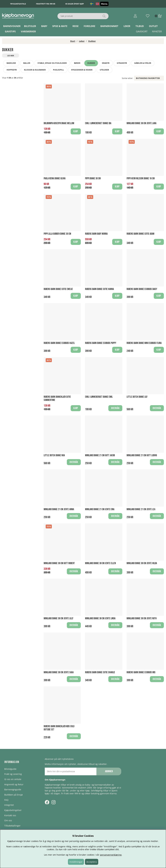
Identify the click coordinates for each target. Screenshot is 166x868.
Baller (27, 63)
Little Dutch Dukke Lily (137, 397)
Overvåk (115, 408)
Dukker (92, 41)
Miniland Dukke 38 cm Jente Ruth (142, 618)
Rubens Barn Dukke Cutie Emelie (58, 289)
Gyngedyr (122, 63)
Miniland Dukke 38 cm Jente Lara (141, 123)
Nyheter (157, 31)
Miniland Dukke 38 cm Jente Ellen (100, 563)
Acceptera (92, 862)
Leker (127, 26)
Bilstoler (30, 26)
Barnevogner (12, 26)
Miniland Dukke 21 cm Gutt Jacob (100, 455)
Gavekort (142, 31)
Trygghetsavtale (18, 4)
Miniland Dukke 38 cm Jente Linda (100, 618)
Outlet (153, 26)
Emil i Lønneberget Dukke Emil (99, 397)
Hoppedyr (12, 70)
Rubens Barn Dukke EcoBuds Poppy (101, 343)
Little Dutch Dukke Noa (54, 455)
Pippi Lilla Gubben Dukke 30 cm (57, 234)
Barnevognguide (13, 789)
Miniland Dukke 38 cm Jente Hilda (142, 563)
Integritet (9, 805)
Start (73, 41)
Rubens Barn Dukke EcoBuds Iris (141, 672)
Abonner (109, 771)
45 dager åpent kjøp (75, 4)
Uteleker (104, 70)
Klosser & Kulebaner (35, 70)
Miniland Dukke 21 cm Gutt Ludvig (142, 455)
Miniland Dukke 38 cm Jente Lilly (58, 618)
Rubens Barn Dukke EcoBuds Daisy (142, 289)
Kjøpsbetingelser (13, 810)
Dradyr (106, 63)
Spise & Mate (60, 26)
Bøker (77, 63)
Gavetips (10, 31)
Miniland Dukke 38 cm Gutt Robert (59, 563)
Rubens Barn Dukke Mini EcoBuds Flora (144, 343)
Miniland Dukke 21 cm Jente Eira (100, 509)
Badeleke (11, 63)
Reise (75, 26)
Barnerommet (109, 26)
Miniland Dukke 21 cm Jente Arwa (59, 509)
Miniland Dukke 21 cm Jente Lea (141, 509)
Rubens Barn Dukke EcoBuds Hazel (59, 343)
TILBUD (140, 26)
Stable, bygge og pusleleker (52, 63)
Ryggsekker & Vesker (82, 70)
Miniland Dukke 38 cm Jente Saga (59, 672)
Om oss (8, 820)
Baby (44, 26)
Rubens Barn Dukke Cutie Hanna (99, 289)
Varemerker (28, 31)
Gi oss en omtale (13, 779)
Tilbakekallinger (12, 826)
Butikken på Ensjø (13, 795)
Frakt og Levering (13, 774)
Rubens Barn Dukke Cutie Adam (140, 234)
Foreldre (89, 26)
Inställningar (76, 862)
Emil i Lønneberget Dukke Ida (98, 123)
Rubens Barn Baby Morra (96, 234)
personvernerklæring (111, 855)
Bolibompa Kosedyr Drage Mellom (59, 123)
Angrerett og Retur (14, 784)
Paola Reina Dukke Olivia (55, 178)
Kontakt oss (10, 815)
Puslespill (58, 70)
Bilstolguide (10, 769)
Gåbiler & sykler (143, 63)
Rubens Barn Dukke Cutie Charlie (100, 672)
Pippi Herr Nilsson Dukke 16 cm (141, 178)
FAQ (6, 800)
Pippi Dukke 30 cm (93, 178)
